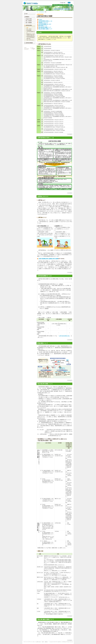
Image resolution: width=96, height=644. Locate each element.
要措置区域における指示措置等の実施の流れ (31, 35)
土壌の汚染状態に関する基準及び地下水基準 (48, 259)
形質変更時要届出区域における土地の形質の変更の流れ (31, 38)
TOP (37, 12)
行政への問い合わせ (30, 40)
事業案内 (30, 17)
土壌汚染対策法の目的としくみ (45, 21)
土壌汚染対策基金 (30, 43)
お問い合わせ (55, 5)
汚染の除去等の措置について (45, 27)
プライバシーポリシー (32, 642)
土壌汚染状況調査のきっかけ (45, 24)
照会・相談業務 (30, 21)
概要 (27, 28)
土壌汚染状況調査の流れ (64, 336)
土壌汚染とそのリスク (43, 23)
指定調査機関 (29, 30)
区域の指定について (43, 26)
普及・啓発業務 (30, 23)
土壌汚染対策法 (41, 12)
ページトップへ (70, 134)
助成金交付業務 (30, 19)
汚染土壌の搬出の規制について (45, 29)
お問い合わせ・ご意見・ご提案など (42, 642)
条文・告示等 (29, 29)
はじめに (40, 19)
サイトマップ (61, 5)
